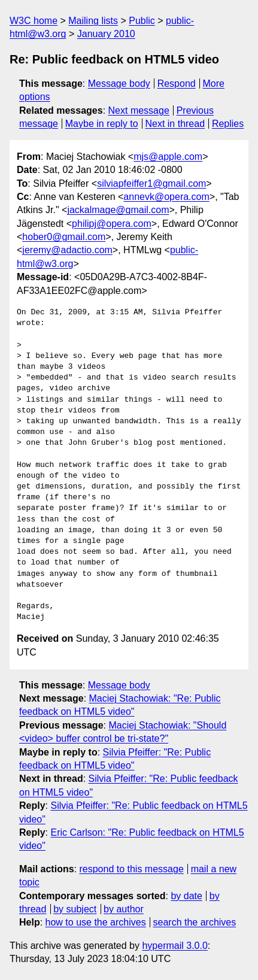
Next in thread (175, 124)
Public (142, 21)
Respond (177, 84)
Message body (119, 84)
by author (124, 909)
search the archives (195, 922)
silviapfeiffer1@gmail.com (151, 183)
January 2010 (106, 34)
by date (186, 896)
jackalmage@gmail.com (118, 210)
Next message (139, 110)
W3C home (34, 21)
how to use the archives (96, 922)
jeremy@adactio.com (67, 250)
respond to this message (131, 869)
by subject (75, 909)
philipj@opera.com (112, 224)
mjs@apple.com (168, 157)
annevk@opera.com (166, 197)
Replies (228, 124)
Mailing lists (93, 21)
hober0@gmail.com (64, 237)
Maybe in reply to (102, 124)
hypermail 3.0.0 (174, 946)
